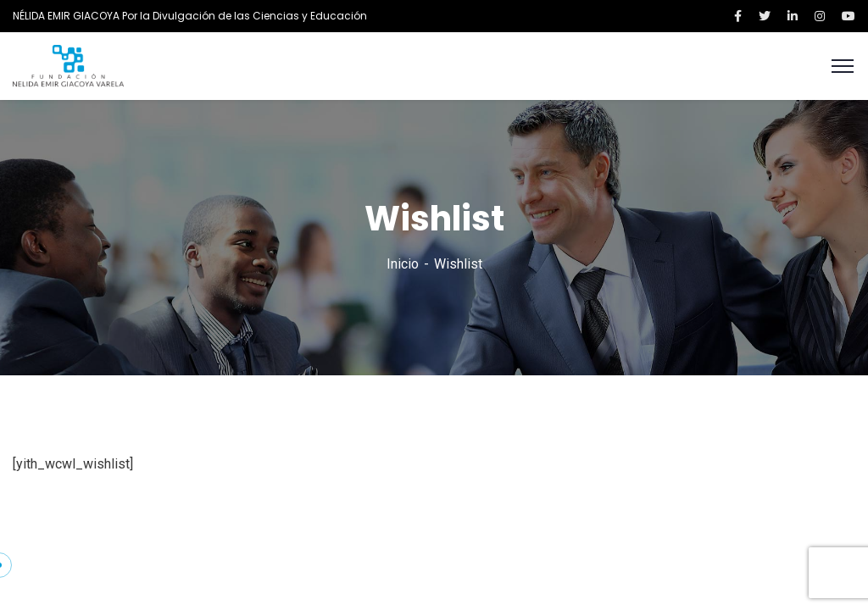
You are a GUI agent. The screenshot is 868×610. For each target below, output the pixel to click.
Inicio (403, 264)
